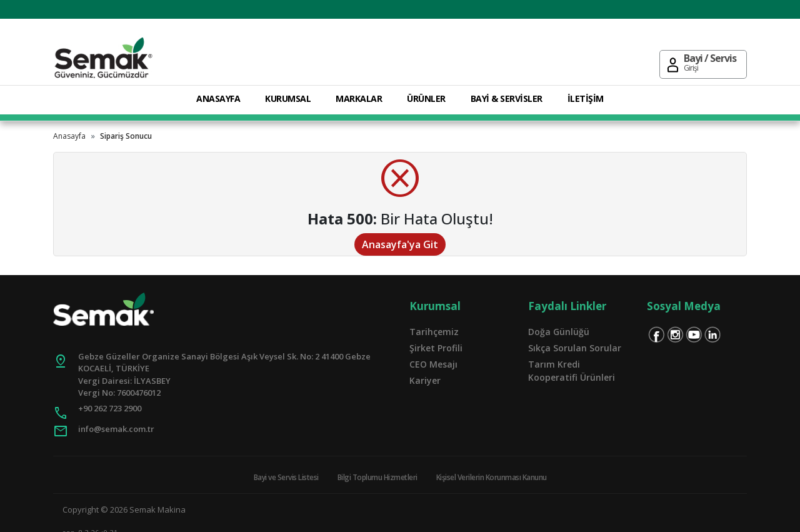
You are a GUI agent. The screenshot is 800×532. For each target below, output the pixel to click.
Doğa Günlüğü (559, 332)
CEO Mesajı (433, 364)
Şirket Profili (436, 348)
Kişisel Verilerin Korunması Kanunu (492, 477)
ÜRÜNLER (426, 98)
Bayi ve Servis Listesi (286, 477)
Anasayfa (69, 136)
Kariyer (425, 380)
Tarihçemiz (434, 332)
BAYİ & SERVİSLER (507, 98)
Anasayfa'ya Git (400, 244)
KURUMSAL (288, 98)
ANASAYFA (218, 98)
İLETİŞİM (586, 98)
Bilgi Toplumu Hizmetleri (377, 477)
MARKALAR (359, 98)
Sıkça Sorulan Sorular (575, 348)
